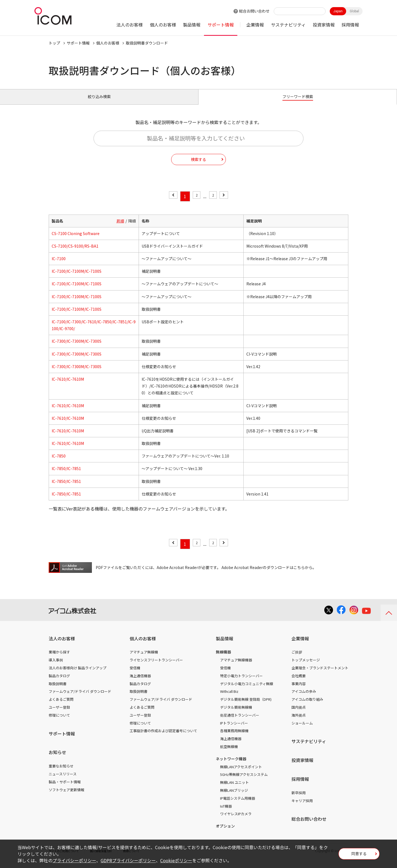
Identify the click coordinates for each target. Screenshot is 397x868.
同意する (359, 855)
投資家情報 (324, 25)
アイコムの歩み (304, 698)
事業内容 (299, 690)
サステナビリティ (288, 25)
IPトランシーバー (234, 729)
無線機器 (223, 658)
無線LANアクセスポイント (241, 773)
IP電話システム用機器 (238, 804)
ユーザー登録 (59, 713)
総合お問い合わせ (254, 11)
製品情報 (192, 25)
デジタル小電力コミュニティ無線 (247, 690)
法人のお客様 (130, 25)
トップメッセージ (306, 666)
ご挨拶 (297, 658)
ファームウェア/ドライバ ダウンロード (80, 698)
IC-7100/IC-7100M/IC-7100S (77, 277)
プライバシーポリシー (74, 860)
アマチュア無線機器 (236, 666)
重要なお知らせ (61, 772)
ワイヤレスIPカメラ (236, 820)
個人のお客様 (163, 25)
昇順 (120, 227)
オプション (225, 832)
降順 (132, 227)
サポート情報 (221, 25)
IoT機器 (226, 812)
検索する (198, 165)
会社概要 (299, 682)
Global (354, 11)
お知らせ (57, 758)
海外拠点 (299, 721)
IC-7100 (59, 265)
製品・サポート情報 (65, 788)
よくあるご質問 (61, 706)
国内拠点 (299, 713)
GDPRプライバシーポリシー (128, 860)
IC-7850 (59, 462)
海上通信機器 (140, 682)
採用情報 (350, 25)
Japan (338, 11)
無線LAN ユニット (234, 789)
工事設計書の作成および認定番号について (163, 737)
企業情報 (255, 25)
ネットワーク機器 (231, 765)
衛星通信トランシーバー (240, 721)
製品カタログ (59, 682)
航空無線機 (229, 753)
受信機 (135, 674)
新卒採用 (299, 799)
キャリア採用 (302, 807)
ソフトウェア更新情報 (66, 796)
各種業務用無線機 (234, 737)
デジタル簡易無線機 (236, 713)
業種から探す (59, 658)
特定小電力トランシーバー (241, 682)
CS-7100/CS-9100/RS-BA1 (75, 252)
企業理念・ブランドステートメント (320, 674)
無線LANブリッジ (234, 797)
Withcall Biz (229, 698)
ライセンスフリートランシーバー (156, 666)
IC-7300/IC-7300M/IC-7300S (77, 347)
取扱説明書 (58, 690)
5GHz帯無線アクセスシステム (244, 781)
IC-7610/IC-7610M (68, 385)
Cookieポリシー (176, 860)
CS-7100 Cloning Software (76, 240)
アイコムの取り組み (307, 706)
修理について (59, 721)
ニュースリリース (63, 780)
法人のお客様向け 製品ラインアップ (78, 674)
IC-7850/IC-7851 (66, 475)
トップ (54, 43)
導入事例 (56, 666)
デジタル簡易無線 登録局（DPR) (246, 706)
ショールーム (302, 729)
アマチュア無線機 (144, 658)
